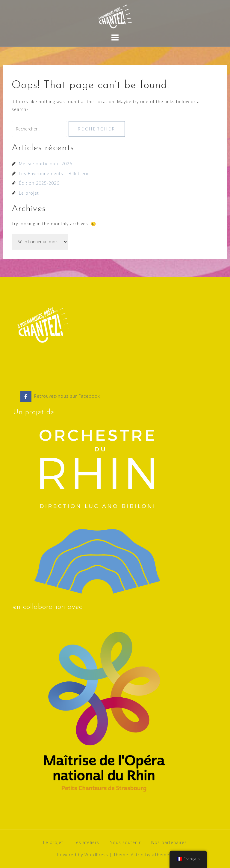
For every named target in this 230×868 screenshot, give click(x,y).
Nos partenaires (169, 842)
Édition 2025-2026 (39, 183)
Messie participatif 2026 (46, 164)
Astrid (137, 855)
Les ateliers (86, 842)
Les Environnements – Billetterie (54, 174)
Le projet (29, 193)
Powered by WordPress (83, 855)
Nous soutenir (125, 842)
